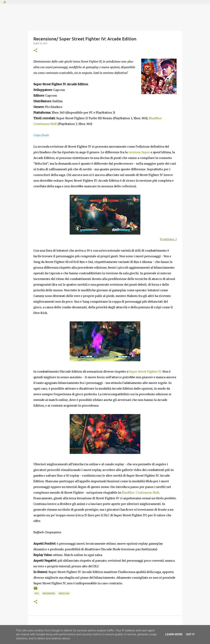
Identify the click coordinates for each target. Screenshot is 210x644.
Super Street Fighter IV (145, 372)
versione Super (139, 152)
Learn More (174, 634)
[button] (36, 51)
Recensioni (49, 593)
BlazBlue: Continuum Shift (141, 493)
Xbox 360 (64, 593)
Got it (190, 634)
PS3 (37, 593)
